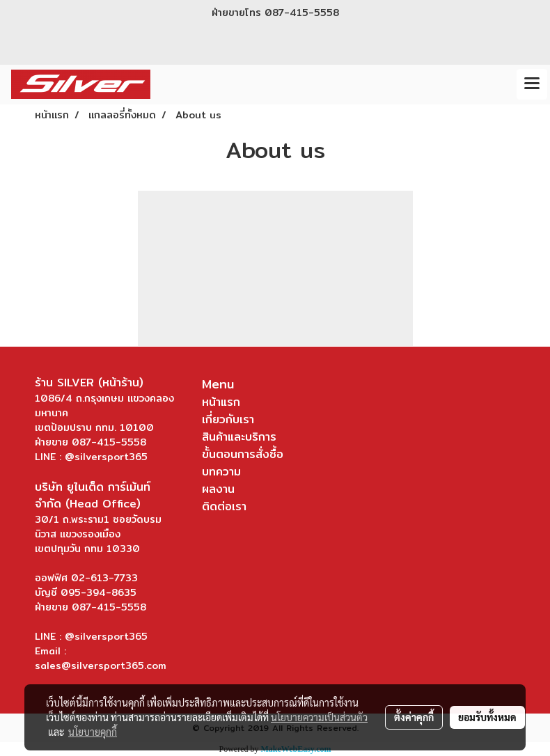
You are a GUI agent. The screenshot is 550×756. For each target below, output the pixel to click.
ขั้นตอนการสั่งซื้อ (243, 454)
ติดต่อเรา (224, 506)
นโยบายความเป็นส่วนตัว (319, 717)
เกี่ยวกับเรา (228, 419)
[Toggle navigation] (532, 84)
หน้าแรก (221, 402)
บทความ (221, 472)
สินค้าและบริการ (239, 437)
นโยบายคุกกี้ (93, 732)
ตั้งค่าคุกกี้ (414, 717)
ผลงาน (218, 489)
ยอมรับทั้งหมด (487, 717)
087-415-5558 (302, 13)
